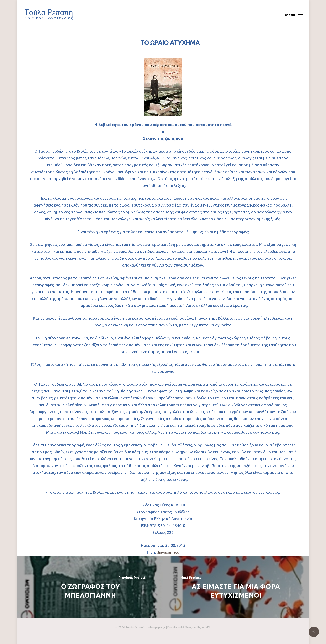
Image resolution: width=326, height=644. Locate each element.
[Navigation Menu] (294, 15)
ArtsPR (206, 627)
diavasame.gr (169, 552)
